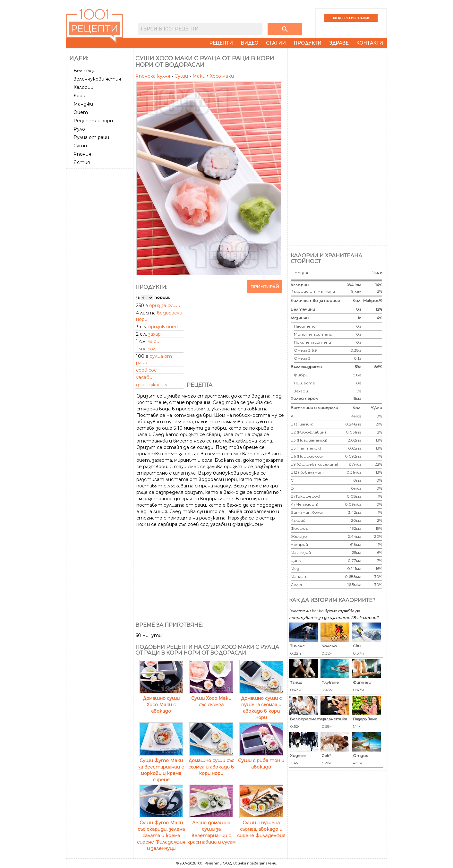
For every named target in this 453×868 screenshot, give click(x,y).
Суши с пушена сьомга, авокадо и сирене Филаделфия (261, 826)
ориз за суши (165, 305)
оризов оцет (164, 327)
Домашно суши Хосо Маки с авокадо (161, 701)
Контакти (370, 43)
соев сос (146, 370)
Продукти (308, 43)
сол (152, 349)
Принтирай (265, 287)
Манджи (83, 104)
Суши (80, 146)
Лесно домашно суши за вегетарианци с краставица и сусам (211, 829)
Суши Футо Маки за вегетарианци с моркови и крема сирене (161, 767)
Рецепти (221, 43)
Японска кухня (153, 76)
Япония (82, 154)
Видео (249, 43)
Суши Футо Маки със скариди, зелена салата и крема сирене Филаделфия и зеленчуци (161, 832)
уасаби (144, 377)
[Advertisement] (100, 267)
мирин (155, 341)
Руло (79, 129)
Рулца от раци (91, 137)
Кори (79, 96)
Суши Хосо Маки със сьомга (211, 698)
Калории (83, 87)
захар (154, 334)
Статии (276, 43)
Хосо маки (222, 76)
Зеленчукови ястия (97, 79)
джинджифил (152, 385)
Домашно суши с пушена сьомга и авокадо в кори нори (261, 705)
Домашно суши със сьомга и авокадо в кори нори (211, 764)
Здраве (339, 43)
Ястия (82, 162)
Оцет (81, 112)
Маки (200, 76)
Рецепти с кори (93, 121)
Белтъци (85, 71)
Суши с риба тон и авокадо (261, 761)
